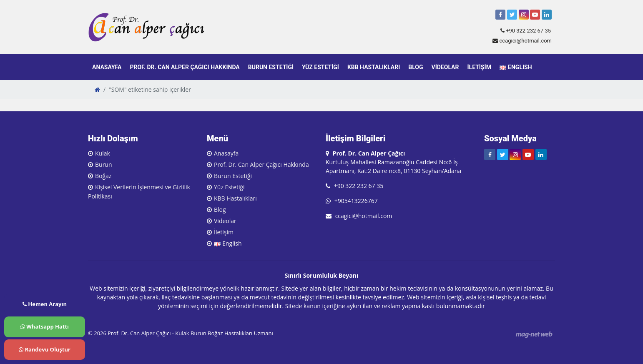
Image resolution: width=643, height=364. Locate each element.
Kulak (103, 153)
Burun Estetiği (271, 67)
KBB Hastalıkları (374, 67)
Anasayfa (107, 67)
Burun (104, 164)
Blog (416, 67)
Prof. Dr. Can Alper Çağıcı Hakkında (185, 67)
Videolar (445, 67)
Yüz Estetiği (320, 67)
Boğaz (103, 176)
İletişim (479, 67)
